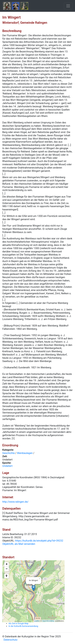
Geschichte (9, 453)
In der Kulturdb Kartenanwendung (23, 626)
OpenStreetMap (48, 621)
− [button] (7, 569)
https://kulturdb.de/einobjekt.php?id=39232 (39, 541)
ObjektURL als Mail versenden (19, 544)
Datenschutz (11, 640)
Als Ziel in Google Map (18, 623)
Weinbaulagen (25, 453)
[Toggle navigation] (68, 6)
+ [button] (7, 564)
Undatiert (7, 466)
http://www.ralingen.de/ (15, 502)
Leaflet (37, 621)
